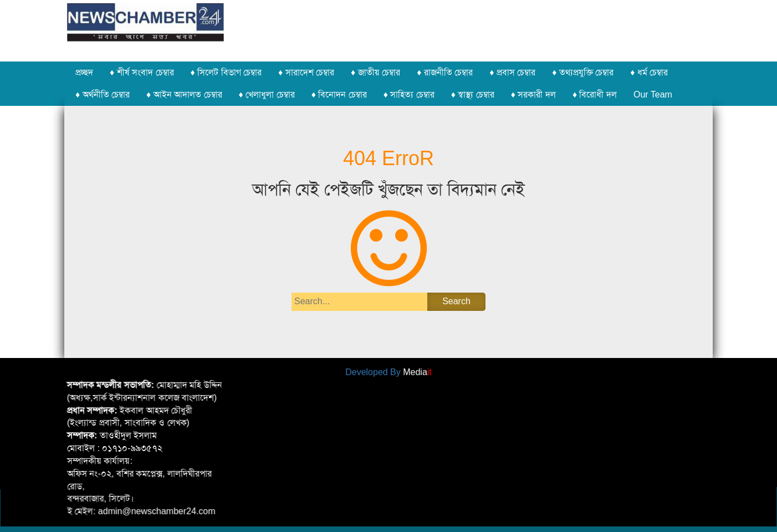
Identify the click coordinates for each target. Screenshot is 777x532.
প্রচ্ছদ (84, 72)
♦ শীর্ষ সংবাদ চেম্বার (142, 72)
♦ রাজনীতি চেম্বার (445, 72)
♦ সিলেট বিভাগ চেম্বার (226, 72)
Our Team (653, 94)
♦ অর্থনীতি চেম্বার (103, 94)
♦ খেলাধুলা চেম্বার (267, 94)
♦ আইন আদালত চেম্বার (184, 94)
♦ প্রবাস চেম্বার (512, 72)
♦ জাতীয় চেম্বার (375, 72)
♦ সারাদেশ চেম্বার (306, 72)
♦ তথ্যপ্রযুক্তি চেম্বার (583, 72)
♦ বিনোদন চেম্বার (339, 94)
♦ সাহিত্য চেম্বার (409, 94)
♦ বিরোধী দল (595, 94)
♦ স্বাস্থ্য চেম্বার (473, 94)
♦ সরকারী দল (533, 94)
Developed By (388, 371)
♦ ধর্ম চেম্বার (649, 72)
